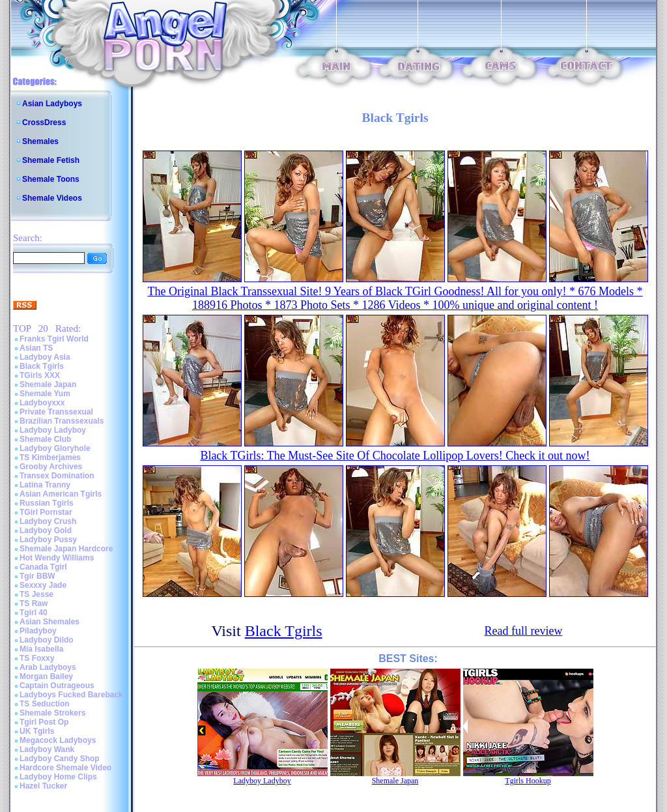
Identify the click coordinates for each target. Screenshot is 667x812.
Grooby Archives (51, 467)
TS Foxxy (37, 658)
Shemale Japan (48, 384)
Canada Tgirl (43, 567)
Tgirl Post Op (44, 722)
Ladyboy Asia (45, 357)
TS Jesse (36, 594)
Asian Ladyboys (52, 104)
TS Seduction (45, 704)
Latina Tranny (45, 485)
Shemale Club (45, 439)
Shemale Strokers (52, 713)
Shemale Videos (52, 198)
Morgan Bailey (46, 676)
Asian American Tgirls (61, 494)
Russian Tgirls (47, 503)
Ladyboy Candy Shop (60, 759)
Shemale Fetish (51, 160)
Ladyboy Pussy (48, 540)
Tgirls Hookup (528, 781)
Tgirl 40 (34, 613)
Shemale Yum (45, 394)
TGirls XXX (40, 375)
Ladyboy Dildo (47, 640)
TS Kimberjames (50, 457)
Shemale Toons (51, 179)
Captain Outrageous (57, 686)
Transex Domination (57, 476)
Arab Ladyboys (48, 667)
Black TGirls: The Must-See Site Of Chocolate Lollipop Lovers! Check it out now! (395, 456)
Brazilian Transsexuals (62, 421)
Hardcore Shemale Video (65, 768)
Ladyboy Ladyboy (53, 430)
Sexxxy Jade (43, 585)
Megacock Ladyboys (58, 740)
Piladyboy (38, 631)
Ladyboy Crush (48, 521)
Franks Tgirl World (54, 339)
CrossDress (44, 123)
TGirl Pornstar (46, 512)
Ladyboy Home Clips (58, 777)
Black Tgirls (42, 366)
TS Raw (34, 603)
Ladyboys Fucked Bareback (71, 695)
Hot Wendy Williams (57, 558)
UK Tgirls (37, 731)
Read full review (524, 631)
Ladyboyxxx (42, 403)
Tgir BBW (37, 576)
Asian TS (36, 348)
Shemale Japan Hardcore (66, 549)
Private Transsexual (56, 412)
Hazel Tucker (43, 786)
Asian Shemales (50, 622)
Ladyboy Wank (47, 749)
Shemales (40, 141)
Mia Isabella (41, 649)
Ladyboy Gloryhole (55, 448)
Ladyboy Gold (46, 530)
